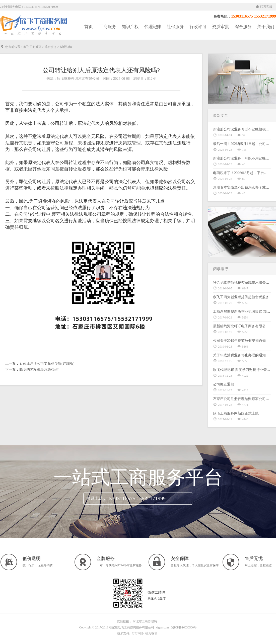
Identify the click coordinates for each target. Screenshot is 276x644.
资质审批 (221, 27)
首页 (89, 27)
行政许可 (198, 27)
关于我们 (266, 27)
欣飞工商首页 (32, 47)
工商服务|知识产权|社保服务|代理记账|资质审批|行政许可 (34, 26)
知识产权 (130, 27)
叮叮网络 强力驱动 (144, 633)
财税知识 (66, 47)
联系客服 (264, 7)
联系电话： (97, 498)
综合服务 (243, 27)
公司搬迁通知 (224, 384)
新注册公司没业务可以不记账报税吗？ (243, 129)
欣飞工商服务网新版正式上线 (236, 413)
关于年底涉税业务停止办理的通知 (239, 355)
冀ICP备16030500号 (184, 627)
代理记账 (153, 27)
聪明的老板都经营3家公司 (40, 370)
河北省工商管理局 (145, 621)
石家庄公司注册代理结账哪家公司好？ (243, 399)
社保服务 (175, 27)
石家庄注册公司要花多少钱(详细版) (47, 364)
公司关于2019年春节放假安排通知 (239, 341)
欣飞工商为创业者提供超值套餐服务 (241, 297)
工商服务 (108, 27)
